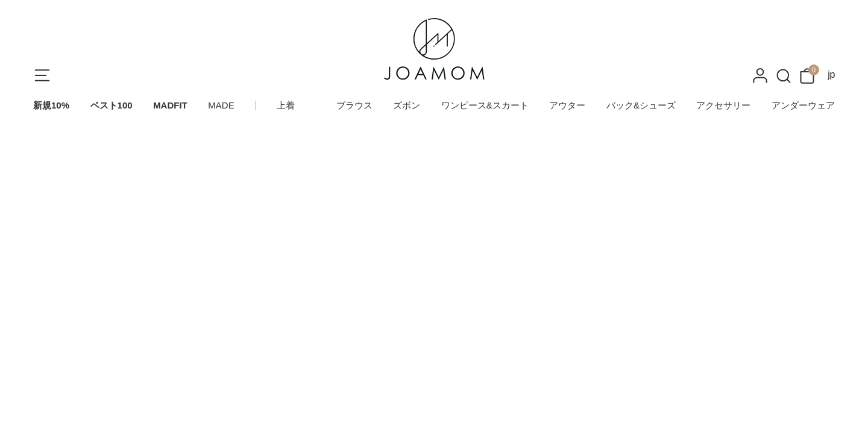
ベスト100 (112, 105)
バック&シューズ (641, 105)
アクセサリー (723, 105)
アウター (567, 105)
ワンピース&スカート (485, 105)
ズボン (407, 105)
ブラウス (354, 105)
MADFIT (170, 105)
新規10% (51, 105)
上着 (286, 105)
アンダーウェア (803, 105)
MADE (221, 105)
